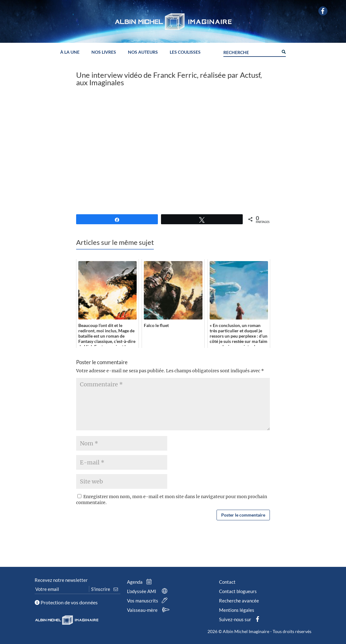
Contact (227, 582)
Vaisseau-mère (149, 610)
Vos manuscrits (149, 601)
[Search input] (251, 52)
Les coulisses (185, 52)
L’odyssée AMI (149, 591)
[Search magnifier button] (283, 51)
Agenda (141, 582)
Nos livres (104, 52)
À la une (70, 52)
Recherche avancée (239, 601)
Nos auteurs (143, 52)
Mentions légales (237, 610)
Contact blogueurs (238, 591)
